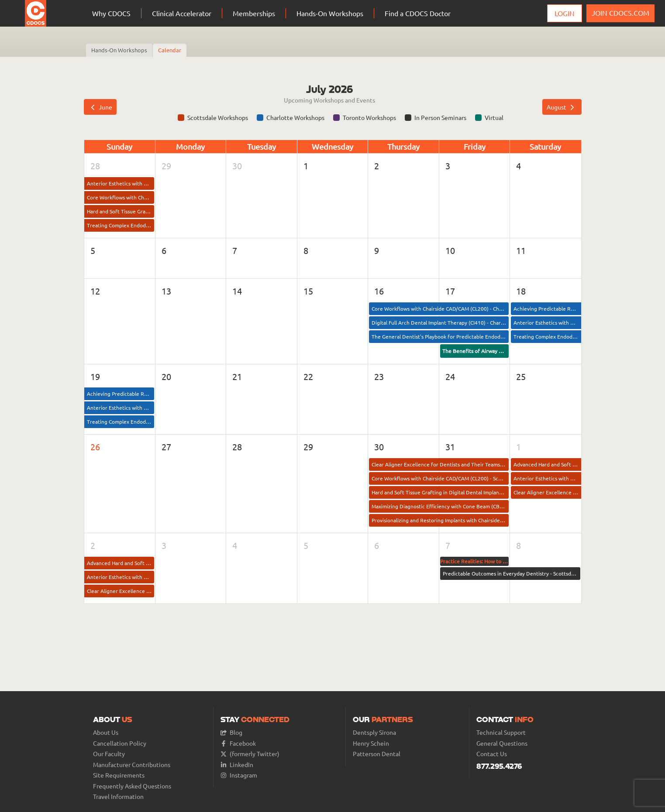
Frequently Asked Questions (132, 786)
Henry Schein (371, 743)
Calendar (170, 50)
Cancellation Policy (120, 743)
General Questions (502, 743)
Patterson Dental (377, 754)
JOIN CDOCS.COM (620, 13)
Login (565, 13)
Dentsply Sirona (374, 732)
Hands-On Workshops (119, 50)
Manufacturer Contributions (132, 765)
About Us (106, 732)
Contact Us (492, 754)
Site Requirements (119, 775)
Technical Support (501, 732)
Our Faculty (109, 754)
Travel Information (118, 797)
